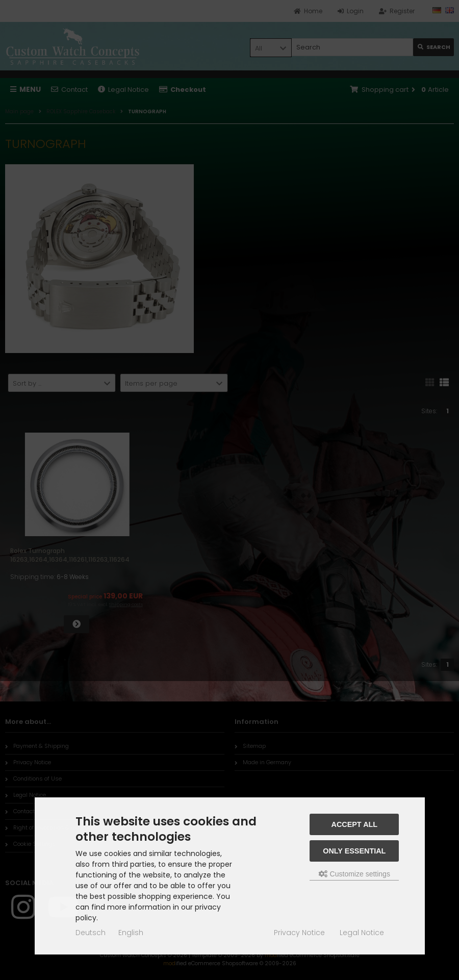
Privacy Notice (299, 933)
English (131, 933)
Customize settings (354, 874)
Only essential (354, 851)
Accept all (355, 824)
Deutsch (91, 933)
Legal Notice (362, 933)
